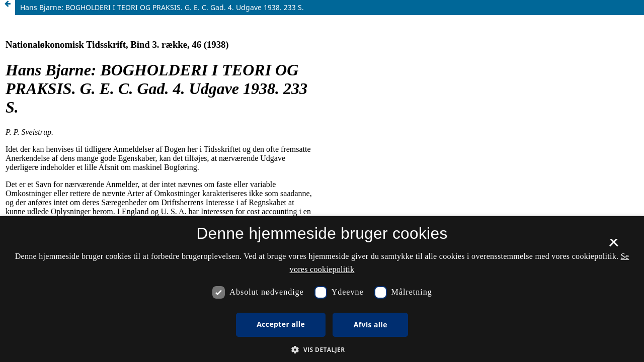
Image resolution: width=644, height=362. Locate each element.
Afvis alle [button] (371, 325)
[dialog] (322, 289)
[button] (322, 350)
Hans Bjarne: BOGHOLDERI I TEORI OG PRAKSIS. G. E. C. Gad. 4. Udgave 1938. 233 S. (162, 7)
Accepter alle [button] (281, 324)
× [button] (614, 246)
